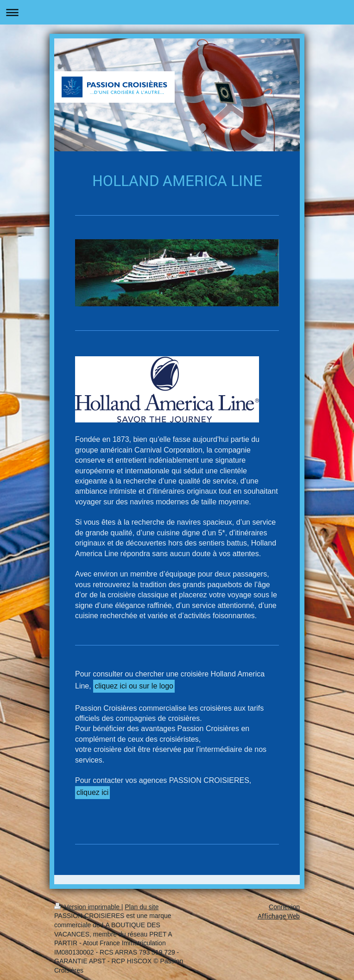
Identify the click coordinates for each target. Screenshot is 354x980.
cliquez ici (92, 792)
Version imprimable (88, 907)
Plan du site (142, 907)
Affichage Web (279, 916)
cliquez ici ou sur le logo (134, 686)
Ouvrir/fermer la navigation (177, 12)
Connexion (284, 907)
